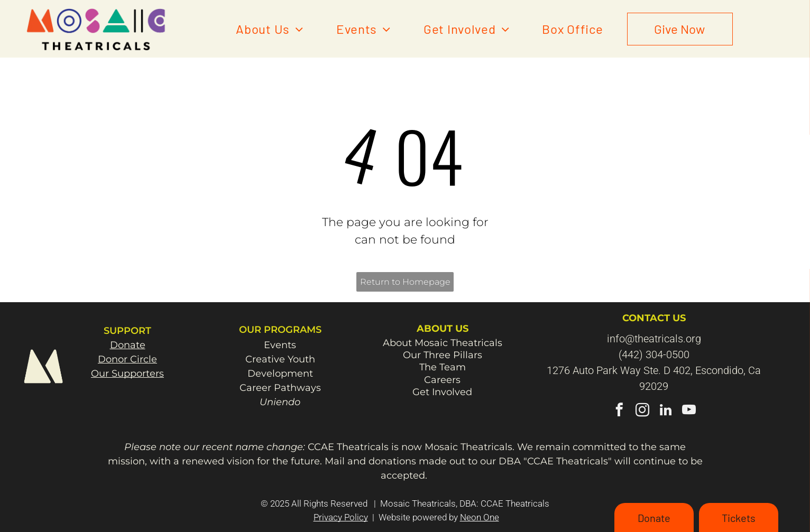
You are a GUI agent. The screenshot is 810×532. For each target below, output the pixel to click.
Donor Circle (127, 359)
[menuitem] (270, 29)
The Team (443, 367)
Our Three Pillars (443, 355)
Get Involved (442, 392)
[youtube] (689, 412)
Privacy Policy (341, 517)
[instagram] (642, 412)
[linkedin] (665, 412)
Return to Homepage (405, 282)
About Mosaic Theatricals (443, 343)
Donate (128, 345)
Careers (442, 380)
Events (280, 345)
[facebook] (619, 412)
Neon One (480, 517)
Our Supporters (127, 374)
